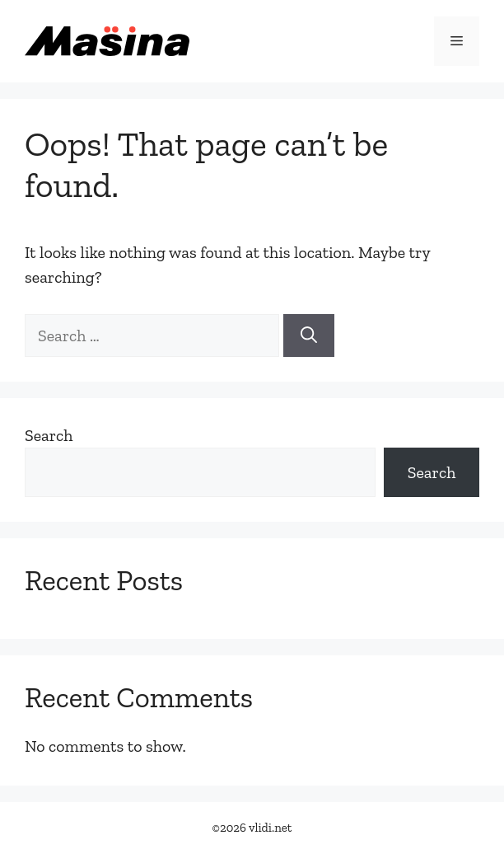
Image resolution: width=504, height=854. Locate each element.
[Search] (309, 335)
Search (49, 435)
